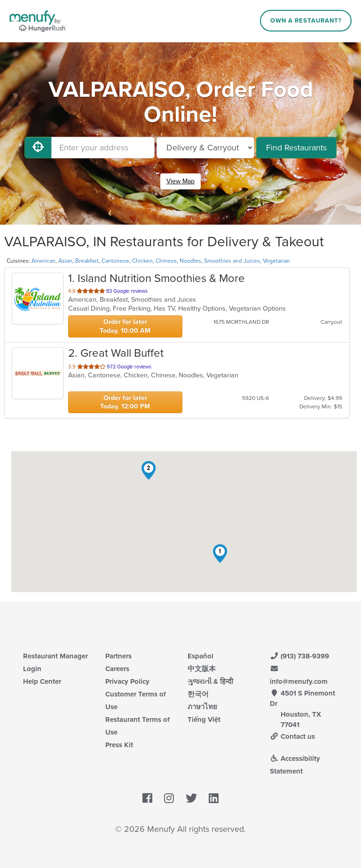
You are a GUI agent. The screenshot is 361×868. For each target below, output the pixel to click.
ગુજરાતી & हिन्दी (210, 681)
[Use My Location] (38, 148)
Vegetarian (276, 261)
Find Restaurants (296, 148)
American (43, 261)
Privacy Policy (127, 681)
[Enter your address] (103, 148)
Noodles (190, 261)
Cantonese (115, 261)
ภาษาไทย (202, 707)
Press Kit (119, 745)
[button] (220, 554)
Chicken (142, 261)
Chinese (166, 261)
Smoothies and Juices (232, 261)
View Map (180, 181)
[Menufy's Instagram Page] (169, 798)
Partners (118, 656)
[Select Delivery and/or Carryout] (205, 148)
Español (200, 656)
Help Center (42, 681)
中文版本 (202, 669)
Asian (65, 261)
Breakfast (87, 261)
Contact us (292, 736)
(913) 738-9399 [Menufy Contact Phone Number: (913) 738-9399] (299, 656)
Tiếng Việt (204, 719)
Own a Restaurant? (306, 21)
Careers (117, 669)
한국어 (198, 694)
